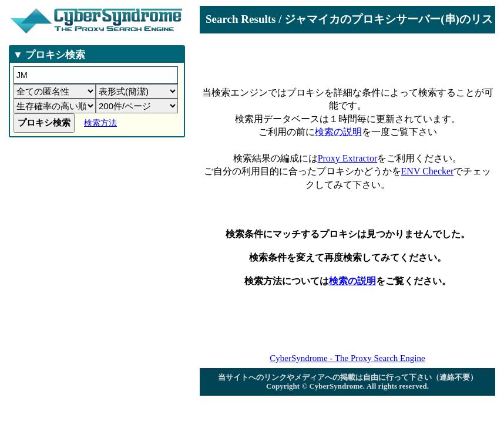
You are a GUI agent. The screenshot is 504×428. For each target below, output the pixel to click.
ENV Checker (428, 171)
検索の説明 (338, 132)
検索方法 (100, 123)
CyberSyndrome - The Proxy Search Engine (347, 358)
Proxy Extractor (348, 158)
